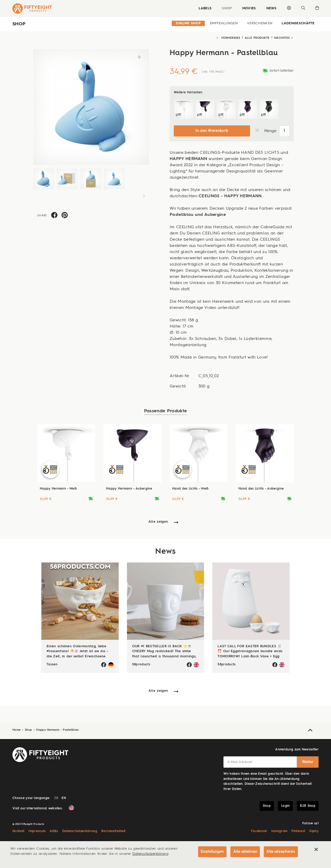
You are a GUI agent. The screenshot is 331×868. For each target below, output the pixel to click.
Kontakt (18, 831)
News (271, 8)
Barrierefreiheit (113, 831)
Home (17, 729)
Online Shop (188, 23)
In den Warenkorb (212, 130)
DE (57, 798)
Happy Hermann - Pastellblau (58, 729)
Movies (249, 8)
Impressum (37, 831)
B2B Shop (308, 805)
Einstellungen (211, 852)
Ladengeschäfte (298, 23)
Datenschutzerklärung (80, 831)
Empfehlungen (224, 23)
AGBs (54, 831)
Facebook (259, 831)
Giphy (314, 831)
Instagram (279, 831)
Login (285, 805)
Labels (205, 8)
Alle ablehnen (245, 852)
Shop (226, 8)
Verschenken (260, 23)
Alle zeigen (158, 521)
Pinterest (298, 831)
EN (64, 798)
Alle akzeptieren (281, 852)
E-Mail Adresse (240, 762)
